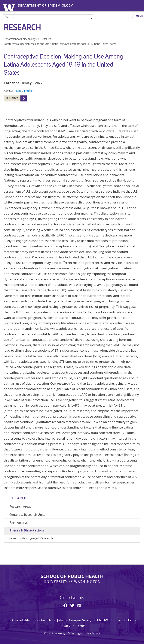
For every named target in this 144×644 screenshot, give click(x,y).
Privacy (65, 626)
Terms (81, 626)
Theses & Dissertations (27, 530)
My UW (103, 620)
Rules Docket (123, 620)
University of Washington (10, 7)
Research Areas (20, 507)
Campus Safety (80, 620)
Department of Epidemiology (45, 6)
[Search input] (46, 17)
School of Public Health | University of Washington (72, 579)
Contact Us (43, 620)
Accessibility (21, 620)
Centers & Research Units (27, 515)
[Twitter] (72, 605)
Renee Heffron (25, 91)
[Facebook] (66, 605)
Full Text (12, 98)
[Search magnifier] (90, 17)
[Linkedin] (79, 605)
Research (18, 498)
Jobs (60, 620)
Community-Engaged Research (31, 538)
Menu (139, 16)
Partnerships (19, 522)
